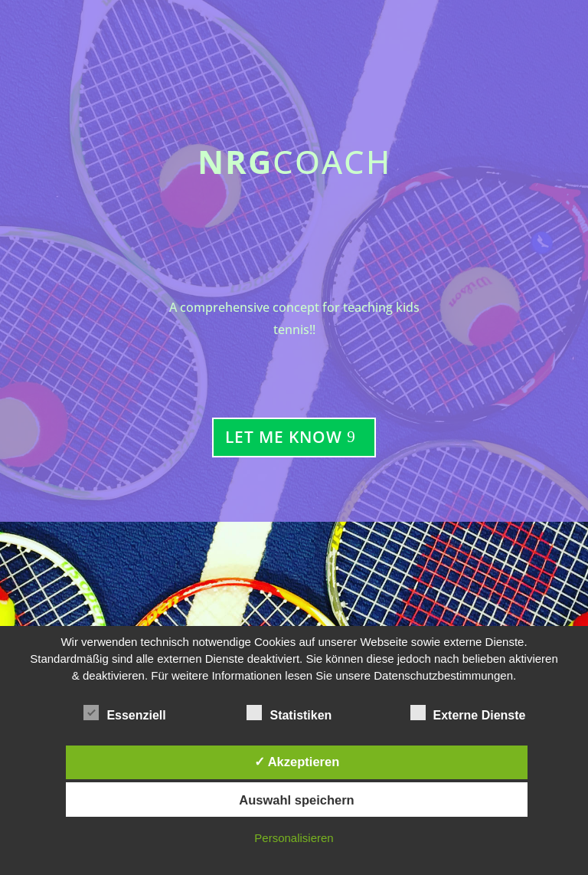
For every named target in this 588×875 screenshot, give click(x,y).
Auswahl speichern (296, 800)
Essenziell (124, 713)
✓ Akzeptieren (297, 762)
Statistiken (289, 713)
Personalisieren (294, 838)
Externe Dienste (468, 713)
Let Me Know (284, 437)
